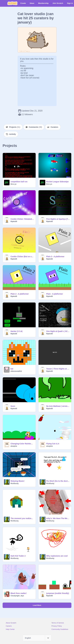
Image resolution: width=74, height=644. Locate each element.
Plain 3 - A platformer (55, 256)
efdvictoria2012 (16, 371)
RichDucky (15, 483)
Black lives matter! (19, 593)
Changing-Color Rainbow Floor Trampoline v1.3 (22, 444)
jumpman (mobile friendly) (58, 593)
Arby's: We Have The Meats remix (58, 518)
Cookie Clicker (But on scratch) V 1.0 (22, 256)
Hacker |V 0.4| (16, 331)
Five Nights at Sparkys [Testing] (58, 219)
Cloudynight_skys (17, 596)
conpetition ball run (19, 182)
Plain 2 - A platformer (20, 294)
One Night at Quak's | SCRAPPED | (58, 331)
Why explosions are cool (57, 556)
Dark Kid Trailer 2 (18, 556)
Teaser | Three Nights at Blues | (58, 369)
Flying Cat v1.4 (53, 444)
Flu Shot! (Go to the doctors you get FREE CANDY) (58, 481)
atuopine (14, 446)
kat (12, 369)
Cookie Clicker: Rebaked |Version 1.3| (22, 219)
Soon (13, 406)
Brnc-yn (13, 184)
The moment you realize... (22, 518)
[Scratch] (12, 3)
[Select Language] (37, 638)
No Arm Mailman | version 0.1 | (58, 406)
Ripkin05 (14, 221)
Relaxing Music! (17, 481)
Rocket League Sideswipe (57, 182)
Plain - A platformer (55, 294)
